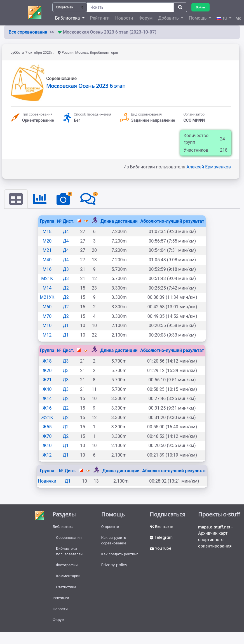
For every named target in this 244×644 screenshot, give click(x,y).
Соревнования (69, 539)
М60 (47, 307)
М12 (47, 335)
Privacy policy (115, 567)
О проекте (111, 527)
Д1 (66, 326)
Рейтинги (100, 18)
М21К (47, 279)
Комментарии (69, 579)
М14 (47, 288)
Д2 (66, 288)
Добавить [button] (169, 18)
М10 (47, 326)
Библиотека (63, 527)
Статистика (66, 590)
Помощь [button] (198, 18)
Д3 (66, 270)
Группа (47, 221)
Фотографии (67, 567)
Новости (124, 18)
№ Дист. (66, 221)
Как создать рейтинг (120, 556)
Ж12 (47, 455)
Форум (146, 18)
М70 (47, 317)
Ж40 (47, 390)
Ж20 (47, 371)
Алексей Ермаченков (209, 167)
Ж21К (47, 418)
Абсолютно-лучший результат (172, 221)
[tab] (16, 199)
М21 (47, 251)
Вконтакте (162, 527)
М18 (47, 232)
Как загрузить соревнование (114, 541)
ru (222, 18)
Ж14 (47, 399)
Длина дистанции (119, 221)
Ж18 (47, 361)
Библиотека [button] (68, 18)
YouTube (161, 550)
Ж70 (47, 437)
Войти (201, 7)
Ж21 (47, 380)
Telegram (162, 539)
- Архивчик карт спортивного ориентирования (216, 538)
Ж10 (47, 446)
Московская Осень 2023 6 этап (86, 86)
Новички (47, 481)
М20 (47, 241)
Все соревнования (28, 32)
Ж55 (47, 427)
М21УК (47, 298)
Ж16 (47, 408)
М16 (47, 270)
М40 (47, 260)
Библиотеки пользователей (70, 553)
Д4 (66, 232)
